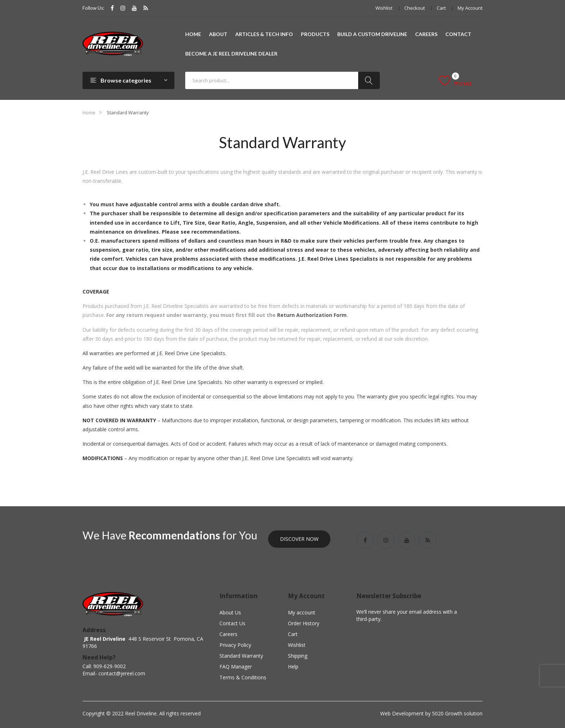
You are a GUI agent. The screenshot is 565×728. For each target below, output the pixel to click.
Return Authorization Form (312, 315)
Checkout (415, 8)
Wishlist (384, 8)
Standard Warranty (241, 656)
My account (470, 8)
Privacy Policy (235, 645)
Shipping (298, 656)
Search (369, 80)
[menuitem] (193, 34)
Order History (304, 623)
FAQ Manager (236, 667)
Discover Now (299, 539)
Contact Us (232, 623)
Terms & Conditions (243, 677)
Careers (228, 634)
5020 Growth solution (457, 713)
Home (89, 112)
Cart (441, 8)
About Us (230, 612)
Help (293, 667)
